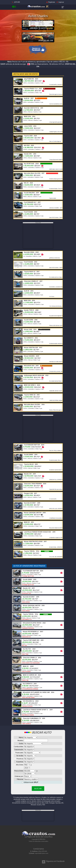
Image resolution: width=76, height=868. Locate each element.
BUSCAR (38, 789)
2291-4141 (16, 2)
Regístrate (51, 2)
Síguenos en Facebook (55, 861)
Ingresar (60, 2)
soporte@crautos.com (41, 853)
